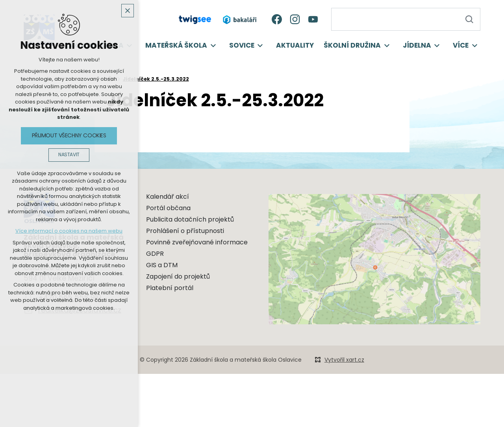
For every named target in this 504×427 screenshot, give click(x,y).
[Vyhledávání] (469, 19)
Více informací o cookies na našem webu (69, 231)
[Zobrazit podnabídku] (213, 46)
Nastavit (69, 155)
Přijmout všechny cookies (69, 135)
